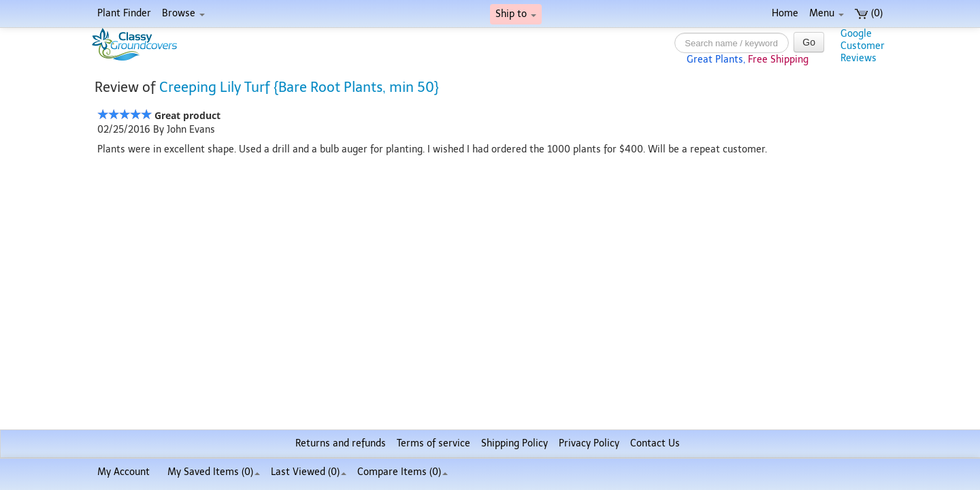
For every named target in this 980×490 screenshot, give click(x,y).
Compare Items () (403, 472)
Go (809, 42)
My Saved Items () (214, 472)
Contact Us (655, 443)
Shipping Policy (514, 443)
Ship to (516, 14)
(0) (869, 13)
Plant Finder (124, 13)
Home (785, 13)
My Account (124, 472)
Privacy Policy (589, 443)
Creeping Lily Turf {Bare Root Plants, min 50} (299, 87)
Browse (183, 13)
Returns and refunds (341, 443)
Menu (827, 13)
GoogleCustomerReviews (863, 46)
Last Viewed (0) (309, 472)
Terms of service (434, 443)
